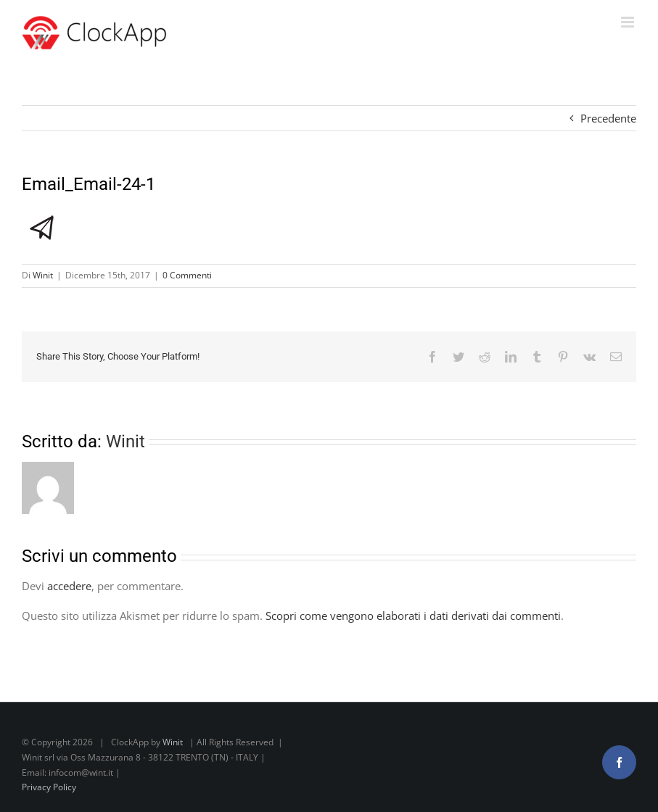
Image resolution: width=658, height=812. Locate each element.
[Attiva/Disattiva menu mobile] (629, 22)
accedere (69, 586)
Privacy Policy (49, 787)
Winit (43, 275)
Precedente (608, 118)
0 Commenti (187, 275)
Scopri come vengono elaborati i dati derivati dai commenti (413, 616)
